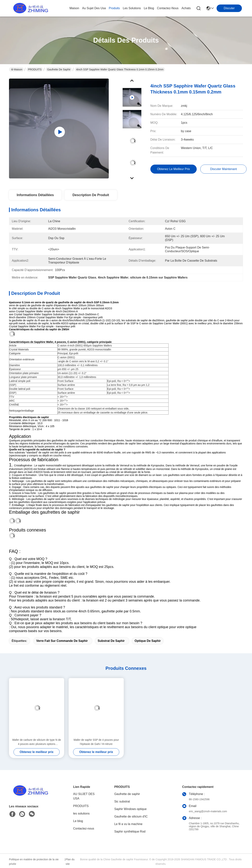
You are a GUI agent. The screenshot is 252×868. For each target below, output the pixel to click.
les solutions (132, 8)
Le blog (78, 821)
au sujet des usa (94, 8)
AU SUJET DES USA (84, 796)
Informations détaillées (35, 195)
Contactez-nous (84, 828)
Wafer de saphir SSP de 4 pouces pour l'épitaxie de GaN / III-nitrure (96, 742)
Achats (186, 8)
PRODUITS (35, 69)
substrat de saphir (111, 641)
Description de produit (91, 195)
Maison (74, 8)
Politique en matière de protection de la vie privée (34, 862)
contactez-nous (168, 8)
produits (114, 8)
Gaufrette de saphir (59, 69)
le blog (149, 8)
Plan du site (70, 862)
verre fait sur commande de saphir (62, 641)
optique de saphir (148, 641)
